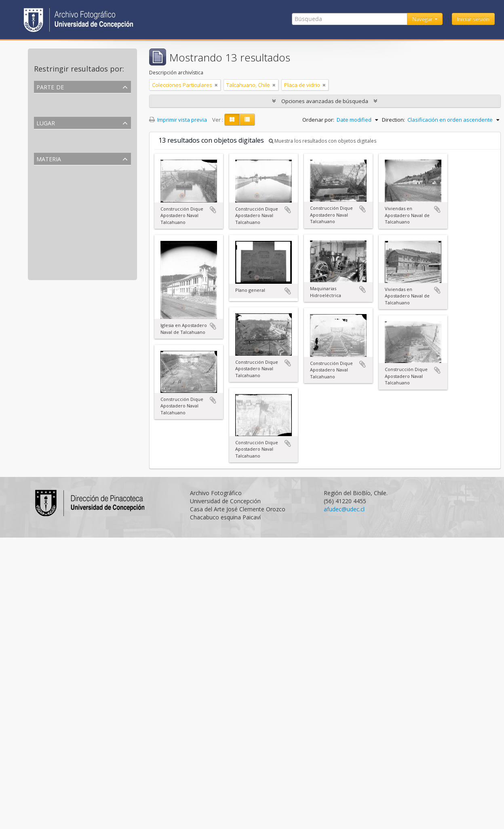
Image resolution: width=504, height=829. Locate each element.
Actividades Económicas (64, 209)
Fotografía (48, 180)
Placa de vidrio (54, 190)
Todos (43, 98)
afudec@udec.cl (344, 509)
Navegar (423, 19)
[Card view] (232, 120)
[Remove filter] (216, 85)
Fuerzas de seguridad (61, 248)
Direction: (393, 120)
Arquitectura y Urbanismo (67, 199)
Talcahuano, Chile (57, 144)
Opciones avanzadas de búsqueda (325, 101)
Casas (42, 267)
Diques (44, 228)
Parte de (50, 86)
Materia (49, 158)
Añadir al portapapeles (213, 210)
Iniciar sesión (473, 19)
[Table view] (247, 120)
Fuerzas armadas (56, 257)
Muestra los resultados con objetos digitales (323, 141)
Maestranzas (51, 219)
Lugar (46, 122)
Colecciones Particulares (66, 108)
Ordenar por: (318, 120)
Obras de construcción (63, 238)
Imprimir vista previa (178, 120)
